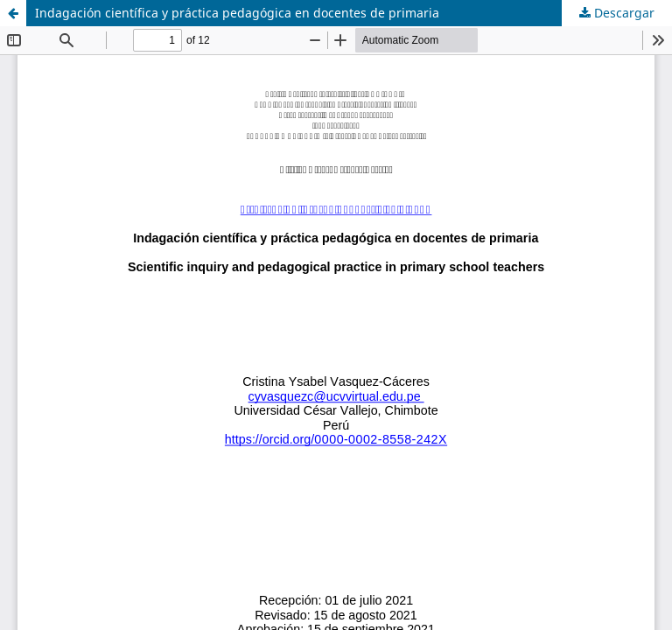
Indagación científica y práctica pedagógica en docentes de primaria (237, 13)
